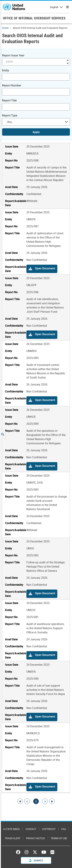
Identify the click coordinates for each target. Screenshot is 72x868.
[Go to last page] (52, 801)
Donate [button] (36, 860)
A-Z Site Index (11, 829)
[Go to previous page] (27, 801)
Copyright (49, 829)
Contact (31, 829)
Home (5, 28)
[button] (42, 269)
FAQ (64, 829)
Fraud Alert (13, 838)
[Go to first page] (20, 801)
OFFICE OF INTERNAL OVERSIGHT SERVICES (34, 18)
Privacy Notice (35, 838)
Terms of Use (59, 838)
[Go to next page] (45, 801)
